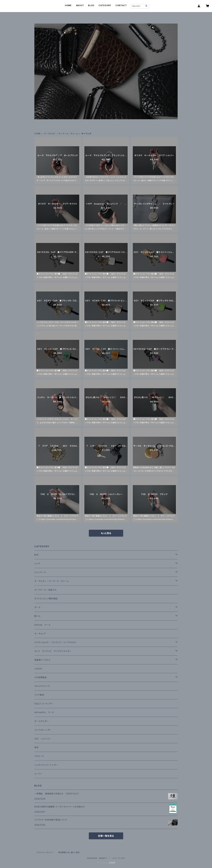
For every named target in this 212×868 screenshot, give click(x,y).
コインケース (40, 572)
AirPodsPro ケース (44, 712)
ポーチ (37, 607)
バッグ (37, 564)
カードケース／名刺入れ (47, 590)
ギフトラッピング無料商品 (46, 599)
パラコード (39, 756)
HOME (68, 5)
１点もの (38, 669)
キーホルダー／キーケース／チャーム (61, 134)
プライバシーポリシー (45, 852)
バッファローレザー (43, 730)
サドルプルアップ (42, 686)
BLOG (91, 5)
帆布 (37, 747)
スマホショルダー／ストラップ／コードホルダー (56, 642)
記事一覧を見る (106, 836)
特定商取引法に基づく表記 (69, 852)
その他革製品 (41, 677)
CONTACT (121, 5)
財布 (37, 555)
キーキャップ (40, 634)
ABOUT (80, 5)
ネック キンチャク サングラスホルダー (53, 651)
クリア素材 (39, 695)
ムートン (38, 774)
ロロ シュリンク (42, 739)
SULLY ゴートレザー (44, 704)
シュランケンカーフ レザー (46, 765)
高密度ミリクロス (42, 660)
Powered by (106, 863)
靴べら (37, 616)
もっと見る (106, 533)
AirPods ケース (42, 625)
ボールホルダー (42, 721)
